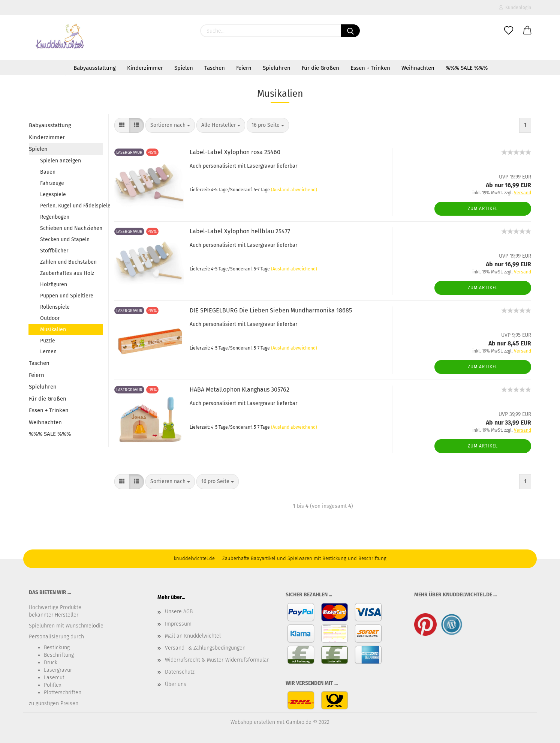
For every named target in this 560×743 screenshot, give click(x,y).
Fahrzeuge (52, 183)
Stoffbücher (54, 251)
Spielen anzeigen (61, 161)
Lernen (48, 352)
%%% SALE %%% (467, 68)
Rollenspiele (55, 307)
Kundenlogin (515, 8)
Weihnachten (418, 68)
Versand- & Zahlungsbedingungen (205, 648)
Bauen (48, 172)
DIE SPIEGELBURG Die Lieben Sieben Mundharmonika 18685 (271, 310)
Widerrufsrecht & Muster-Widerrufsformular (217, 660)
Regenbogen (55, 217)
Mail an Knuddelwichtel (193, 636)
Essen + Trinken (370, 68)
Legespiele (53, 194)
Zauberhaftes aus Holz (67, 273)
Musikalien (53, 329)
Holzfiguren (54, 284)
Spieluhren (277, 68)
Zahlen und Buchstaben (68, 262)
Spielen (184, 68)
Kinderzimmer (145, 68)
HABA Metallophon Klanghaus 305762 (240, 390)
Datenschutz (180, 672)
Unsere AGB (179, 612)
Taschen (215, 68)
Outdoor (50, 318)
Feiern (244, 68)
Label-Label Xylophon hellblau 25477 (240, 231)
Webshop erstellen (253, 722)
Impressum (178, 624)
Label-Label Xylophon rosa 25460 (235, 152)
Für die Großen (320, 68)
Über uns (176, 684)
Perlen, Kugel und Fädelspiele (71, 206)
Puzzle (48, 341)
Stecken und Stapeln (65, 239)
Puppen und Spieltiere (67, 296)
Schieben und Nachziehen (71, 228)
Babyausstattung (95, 68)
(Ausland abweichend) (294, 190)
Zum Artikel (483, 209)
